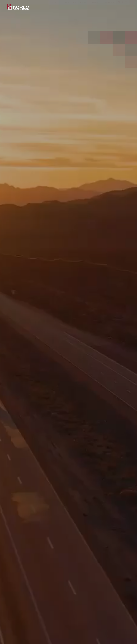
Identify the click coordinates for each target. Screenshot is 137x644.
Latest (41, 2)
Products (67, 7)
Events (34, 2)
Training (18, 2)
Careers (48, 2)
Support (84, 7)
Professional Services (109, 7)
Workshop (95, 7)
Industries (57, 7)
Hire (76, 7)
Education (27, 2)
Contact (56, 2)
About (11, 2)
